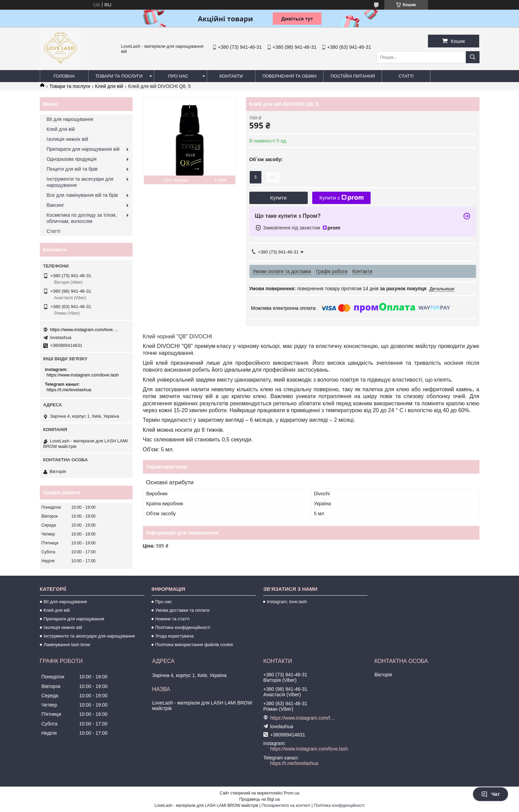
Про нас (178, 76)
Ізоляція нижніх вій (67, 139)
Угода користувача (174, 636)
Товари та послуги (119, 76)
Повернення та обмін (290, 76)
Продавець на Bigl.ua (259, 799)
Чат (490, 794)
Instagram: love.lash (287, 602)
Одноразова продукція (72, 159)
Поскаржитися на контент (286, 805)
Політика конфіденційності (183, 627)
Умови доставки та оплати (182, 610)
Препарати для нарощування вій (83, 149)
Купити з (342, 198)
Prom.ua (291, 793)
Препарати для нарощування (74, 619)
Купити (279, 198)
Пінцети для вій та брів (72, 169)
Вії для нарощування (70, 119)
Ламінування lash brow (67, 645)
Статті (406, 76)
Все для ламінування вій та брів (82, 195)
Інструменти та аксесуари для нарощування (80, 182)
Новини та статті (172, 619)
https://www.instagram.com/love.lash (84, 330)
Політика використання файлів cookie (194, 645)
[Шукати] (473, 57)
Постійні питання (353, 76)
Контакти (231, 76)
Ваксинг (55, 205)
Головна (64, 76)
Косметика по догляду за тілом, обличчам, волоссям (82, 218)
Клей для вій (109, 86)
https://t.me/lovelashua (69, 390)
